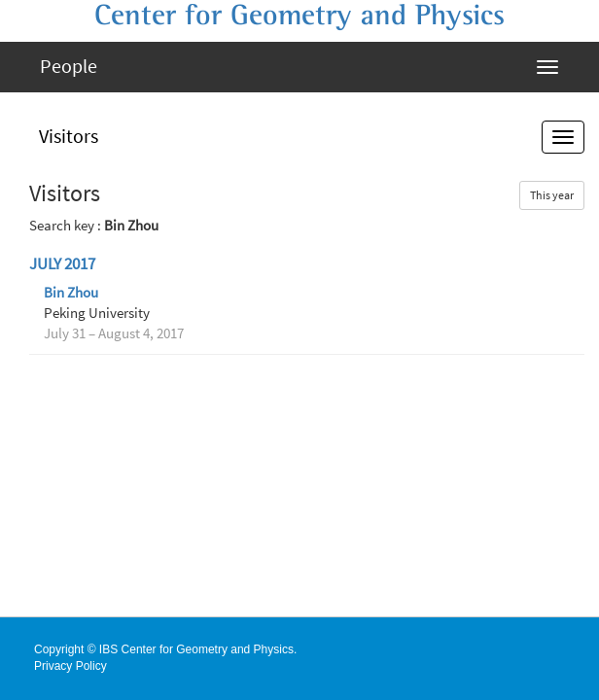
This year (552, 195)
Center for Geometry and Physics (299, 16)
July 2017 (62, 264)
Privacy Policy (70, 666)
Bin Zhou (71, 293)
